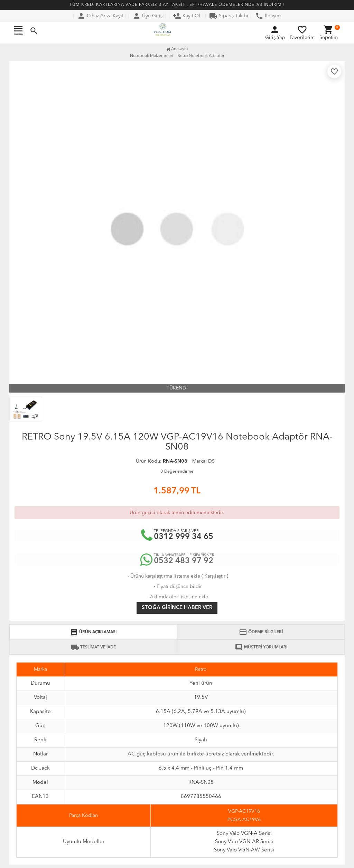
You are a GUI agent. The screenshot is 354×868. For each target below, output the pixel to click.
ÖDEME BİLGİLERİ (261, 632)
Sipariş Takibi (229, 16)
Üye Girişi (148, 16)
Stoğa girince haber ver (177, 608)
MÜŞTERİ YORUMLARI (261, 647)
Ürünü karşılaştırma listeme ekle (163, 576)
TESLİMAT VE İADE (93, 647)
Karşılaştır (215, 576)
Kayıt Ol (187, 16)
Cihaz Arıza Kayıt (100, 16)
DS (211, 461)
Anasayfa (177, 49)
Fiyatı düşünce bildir (177, 587)
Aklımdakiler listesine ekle (177, 597)
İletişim (268, 16)
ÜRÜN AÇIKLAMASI (93, 632)
